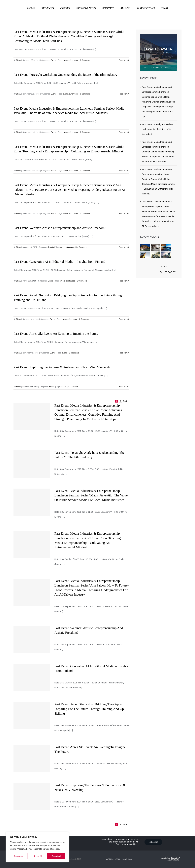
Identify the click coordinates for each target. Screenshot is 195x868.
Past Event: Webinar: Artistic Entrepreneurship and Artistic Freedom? (60, 228)
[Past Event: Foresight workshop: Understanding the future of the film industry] (32, 464)
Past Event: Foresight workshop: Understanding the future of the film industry (65, 75)
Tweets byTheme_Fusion (169, 269)
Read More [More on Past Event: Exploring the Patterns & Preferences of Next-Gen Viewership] (123, 387)
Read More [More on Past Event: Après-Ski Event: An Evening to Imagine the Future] (123, 353)
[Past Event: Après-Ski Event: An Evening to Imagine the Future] (32, 758)
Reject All (38, 856)
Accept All (56, 856)
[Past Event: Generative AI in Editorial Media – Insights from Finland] (32, 677)
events (66, 60)
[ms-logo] (171, 854)
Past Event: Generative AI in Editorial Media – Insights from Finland (59, 262)
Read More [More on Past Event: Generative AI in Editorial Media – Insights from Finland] (123, 281)
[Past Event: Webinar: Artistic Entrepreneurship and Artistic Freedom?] (32, 639)
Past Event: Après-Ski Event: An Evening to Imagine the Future (56, 334)
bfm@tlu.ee (127, 859)
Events (54, 60)
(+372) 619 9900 (113, 859)
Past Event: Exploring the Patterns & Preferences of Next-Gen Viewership (63, 367)
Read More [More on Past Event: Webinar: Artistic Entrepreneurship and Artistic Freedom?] (123, 247)
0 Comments (85, 60)
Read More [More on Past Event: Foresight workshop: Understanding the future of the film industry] (123, 94)
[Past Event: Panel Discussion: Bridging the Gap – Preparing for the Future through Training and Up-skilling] (32, 716)
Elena (18, 60)
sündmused (74, 60)
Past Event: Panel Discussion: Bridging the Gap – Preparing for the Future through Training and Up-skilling (90, 709)
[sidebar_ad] (159, 35)
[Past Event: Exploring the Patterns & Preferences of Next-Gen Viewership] (32, 797)
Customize (19, 856)
